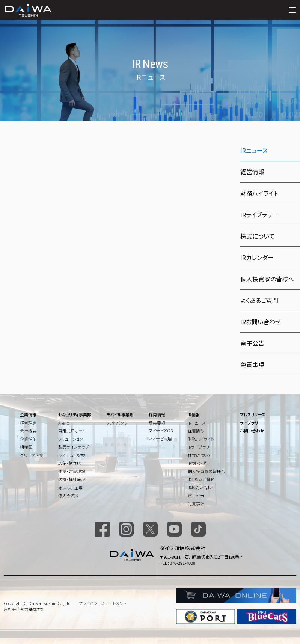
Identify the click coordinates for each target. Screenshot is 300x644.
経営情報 (252, 172)
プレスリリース (253, 414)
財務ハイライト (259, 193)
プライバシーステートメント (103, 603)
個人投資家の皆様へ (267, 279)
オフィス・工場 (70, 488)
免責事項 (252, 364)
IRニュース (197, 423)
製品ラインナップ (74, 447)
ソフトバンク (117, 423)
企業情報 (28, 414)
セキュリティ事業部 (75, 414)
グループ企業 (32, 455)
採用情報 (157, 414)
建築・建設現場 (72, 471)
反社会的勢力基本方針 (24, 609)
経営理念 (28, 423)
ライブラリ (249, 423)
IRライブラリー (259, 215)
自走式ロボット (72, 431)
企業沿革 (28, 439)
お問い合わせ (252, 431)
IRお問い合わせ (261, 322)
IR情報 (194, 414)
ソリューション (71, 439)
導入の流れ (69, 496)
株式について (258, 236)
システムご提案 (72, 455)
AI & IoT (65, 423)
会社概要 (28, 431)
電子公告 (252, 343)
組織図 (26, 447)
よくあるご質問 (259, 300)
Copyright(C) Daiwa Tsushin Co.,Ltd (37, 603)
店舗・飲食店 (70, 463)
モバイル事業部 (120, 414)
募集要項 (157, 423)
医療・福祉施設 (72, 479)
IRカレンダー (257, 257)
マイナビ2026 (161, 431)
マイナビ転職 (160, 439)
